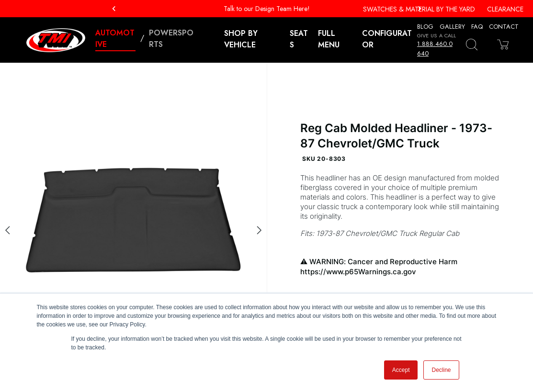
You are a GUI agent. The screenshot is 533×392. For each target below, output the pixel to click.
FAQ (477, 27)
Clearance (505, 9)
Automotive (115, 39)
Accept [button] (401, 370)
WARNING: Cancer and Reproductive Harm (400, 267)
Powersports (171, 39)
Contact (504, 27)
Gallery (452, 27)
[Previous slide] (8, 230)
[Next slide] (259, 230)
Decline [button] (441, 370)
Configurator (387, 39)
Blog (425, 27)
